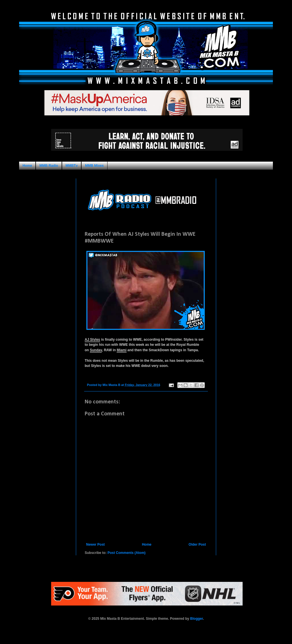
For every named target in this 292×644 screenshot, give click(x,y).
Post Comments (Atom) (126, 553)
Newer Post (95, 545)
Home (27, 166)
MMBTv (72, 166)
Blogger (197, 619)
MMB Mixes (94, 166)
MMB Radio (49, 166)
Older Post (197, 545)
